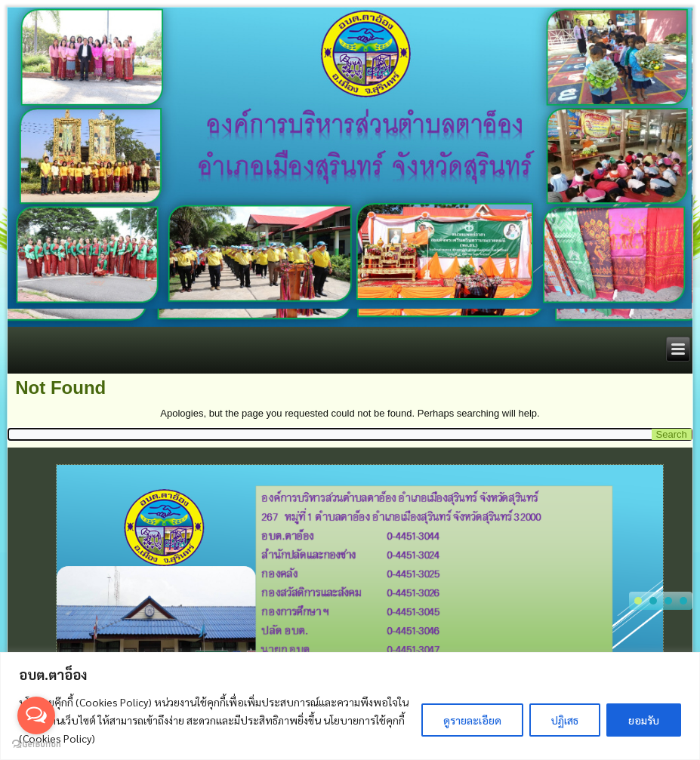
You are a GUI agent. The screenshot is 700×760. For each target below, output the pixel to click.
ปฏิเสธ (565, 720)
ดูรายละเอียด (472, 720)
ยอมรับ (644, 720)
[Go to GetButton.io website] (36, 745)
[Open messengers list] (36, 715)
